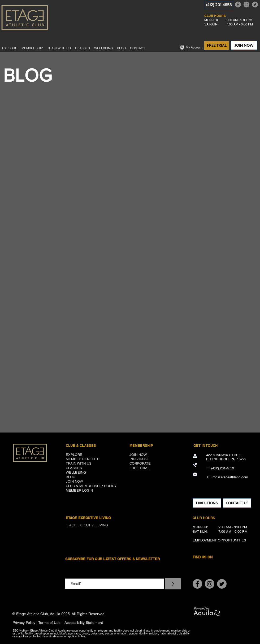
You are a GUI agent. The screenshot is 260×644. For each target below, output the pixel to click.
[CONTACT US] (237, 503)
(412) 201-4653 (223, 468)
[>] (173, 584)
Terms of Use (49, 623)
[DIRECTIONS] (207, 503)
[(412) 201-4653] (219, 5)
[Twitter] (255, 5)
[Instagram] (246, 5)
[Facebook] (238, 5)
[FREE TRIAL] (217, 45)
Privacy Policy (24, 623)
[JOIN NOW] (244, 45)
